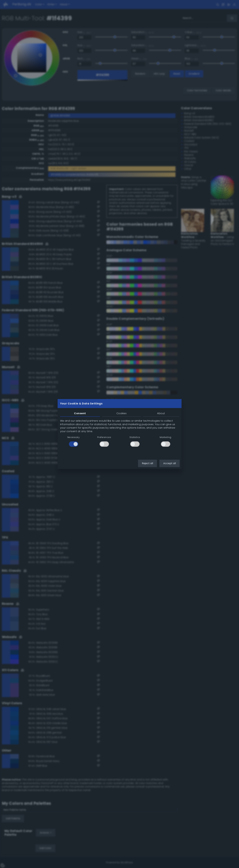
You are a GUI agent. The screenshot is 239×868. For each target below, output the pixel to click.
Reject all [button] (147, 463)
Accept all (170, 463)
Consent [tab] (80, 413)
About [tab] (161, 413)
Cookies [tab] (122, 413)
